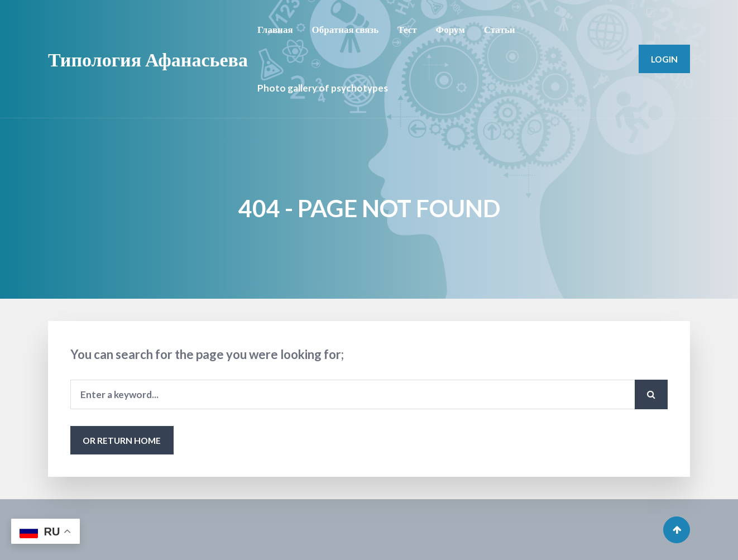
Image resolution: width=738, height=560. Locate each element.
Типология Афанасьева (148, 59)
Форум (451, 29)
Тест (407, 29)
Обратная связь (346, 29)
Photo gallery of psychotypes (323, 88)
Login (664, 59)
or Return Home (122, 440)
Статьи (500, 29)
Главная (275, 29)
